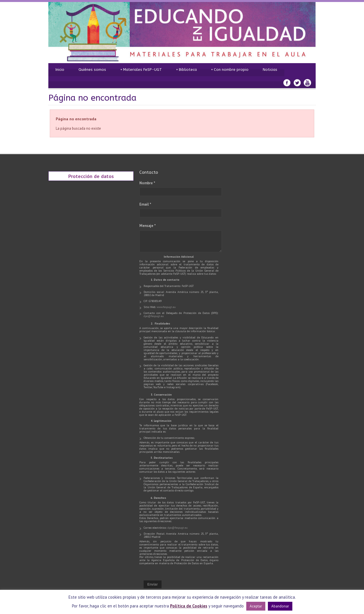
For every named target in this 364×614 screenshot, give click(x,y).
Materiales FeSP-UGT (141, 70)
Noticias (270, 70)
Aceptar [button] (256, 606)
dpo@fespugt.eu (154, 316)
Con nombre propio (230, 70)
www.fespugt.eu (166, 307)
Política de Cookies (189, 606)
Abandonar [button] (280, 606)
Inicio (60, 70)
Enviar (153, 584)
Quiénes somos (92, 70)
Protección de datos (91, 176)
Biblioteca (186, 70)
